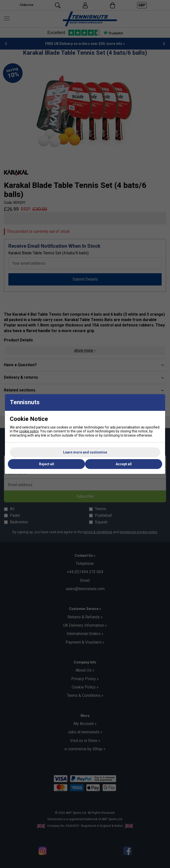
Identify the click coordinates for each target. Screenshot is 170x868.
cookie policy (29, 431)
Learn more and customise (85, 452)
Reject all (47, 464)
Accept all (124, 464)
